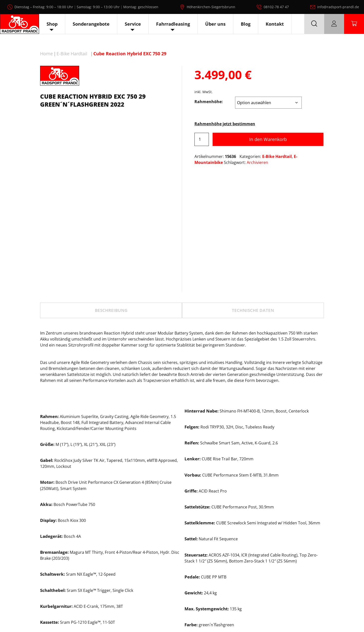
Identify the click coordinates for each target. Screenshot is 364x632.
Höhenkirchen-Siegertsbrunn (211, 7)
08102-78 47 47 (276, 7)
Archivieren (257, 162)
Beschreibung (111, 246)
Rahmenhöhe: (209, 102)
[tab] (111, 246)
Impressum (328, 617)
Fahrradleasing (173, 24)
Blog (246, 24)
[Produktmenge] (202, 139)
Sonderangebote (91, 24)
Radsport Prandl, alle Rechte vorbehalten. (189, 617)
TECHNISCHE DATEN (253, 246)
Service (133, 24)
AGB (348, 617)
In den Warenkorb (268, 139)
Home (46, 54)
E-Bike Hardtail (72, 54)
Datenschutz (300, 617)
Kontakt (275, 24)
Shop (52, 24)
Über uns (215, 24)
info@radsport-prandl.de (338, 7)
